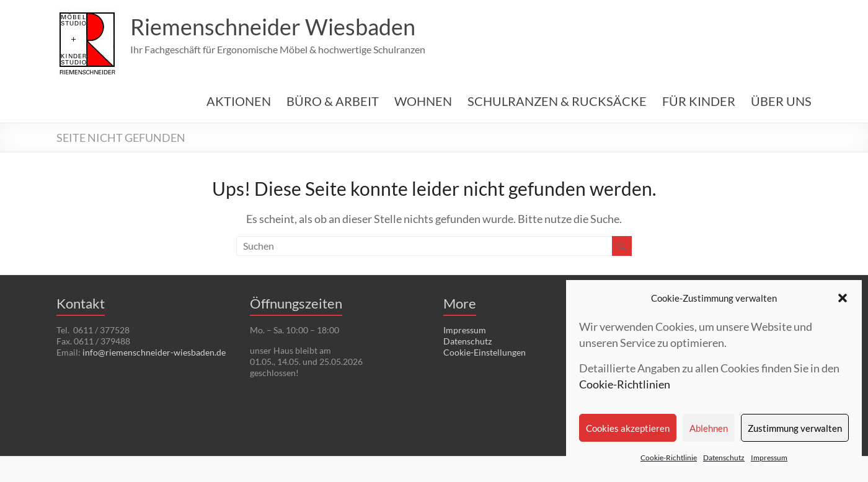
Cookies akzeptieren (628, 428)
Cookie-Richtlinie (669, 458)
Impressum (769, 458)
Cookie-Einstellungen (485, 352)
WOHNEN (423, 101)
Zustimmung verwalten (795, 428)
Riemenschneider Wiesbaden (273, 27)
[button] (843, 298)
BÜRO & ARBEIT (333, 101)
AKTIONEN (239, 101)
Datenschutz (724, 458)
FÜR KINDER (699, 101)
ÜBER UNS (781, 101)
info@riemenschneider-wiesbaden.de (154, 352)
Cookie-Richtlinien (625, 384)
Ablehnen (709, 428)
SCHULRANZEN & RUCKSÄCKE (557, 101)
